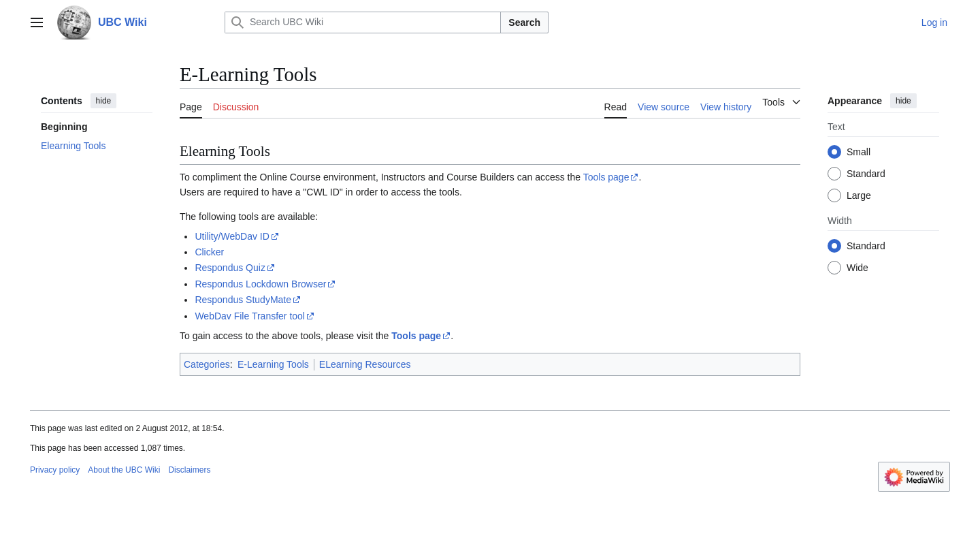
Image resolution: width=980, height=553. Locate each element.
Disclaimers (189, 470)
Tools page (606, 177)
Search (524, 22)
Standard (866, 174)
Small (859, 152)
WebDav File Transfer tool (250, 316)
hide (104, 101)
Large (859, 195)
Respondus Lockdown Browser (260, 284)
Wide (857, 268)
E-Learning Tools (273, 364)
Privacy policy (55, 470)
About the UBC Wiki (124, 470)
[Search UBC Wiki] (363, 22)
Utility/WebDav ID (232, 236)
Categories (207, 364)
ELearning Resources (365, 364)
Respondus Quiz (230, 268)
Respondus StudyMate (243, 300)
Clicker (209, 252)
